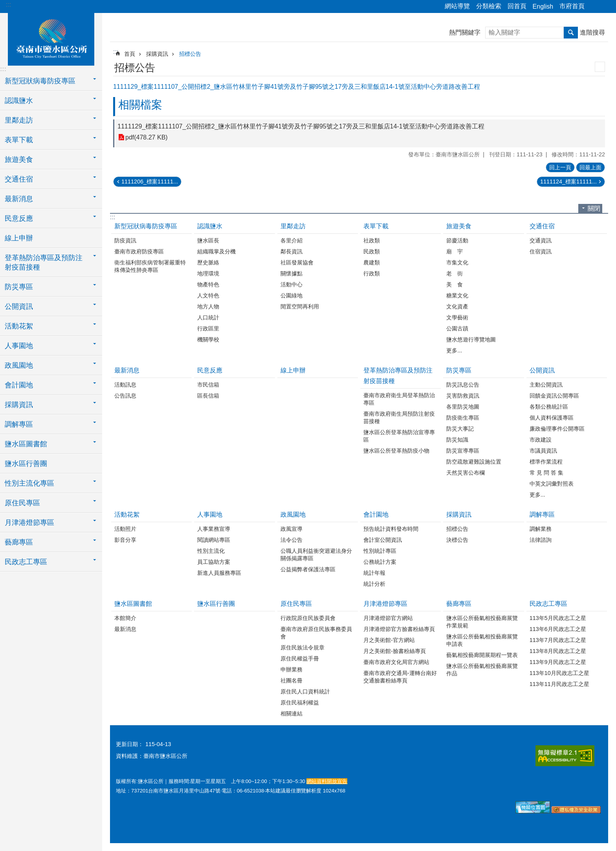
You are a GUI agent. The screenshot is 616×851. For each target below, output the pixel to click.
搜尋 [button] (571, 33)
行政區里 (208, 328)
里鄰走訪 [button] (19, 120)
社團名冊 (291, 680)
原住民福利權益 (300, 702)
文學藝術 (457, 317)
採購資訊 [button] (19, 405)
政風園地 (293, 514)
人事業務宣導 (214, 529)
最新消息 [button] (19, 199)
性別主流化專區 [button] (29, 483)
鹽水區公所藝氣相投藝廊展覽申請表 (482, 640)
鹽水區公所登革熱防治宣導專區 (399, 436)
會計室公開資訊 (383, 540)
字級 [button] (605, 7)
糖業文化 (457, 295)
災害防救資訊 (463, 396)
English (543, 6)
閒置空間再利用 (300, 306)
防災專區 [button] (19, 287)
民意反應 (210, 370)
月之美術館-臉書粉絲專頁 (395, 651)
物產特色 (208, 284)
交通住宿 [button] (19, 179)
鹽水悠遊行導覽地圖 (471, 339)
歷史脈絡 (208, 262)
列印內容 (600, 67)
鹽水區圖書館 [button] (26, 444)
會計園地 (376, 514)
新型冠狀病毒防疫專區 (146, 226)
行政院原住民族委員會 (308, 618)
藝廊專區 (459, 604)
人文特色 (208, 295)
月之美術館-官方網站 (389, 640)
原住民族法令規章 (302, 647)
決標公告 (457, 540)
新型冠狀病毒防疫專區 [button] (40, 81)
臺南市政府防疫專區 (139, 251)
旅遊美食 (459, 226)
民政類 (372, 251)
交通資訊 (541, 240)
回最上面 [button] (590, 167)
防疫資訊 (125, 240)
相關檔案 (140, 105)
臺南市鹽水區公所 (51, 38)
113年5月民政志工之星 (558, 618)
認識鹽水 (210, 226)
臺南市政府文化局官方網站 (396, 662)
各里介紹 (291, 240)
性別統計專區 (380, 551)
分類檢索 (489, 6)
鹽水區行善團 (26, 464)
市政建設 (541, 440)
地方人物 (208, 306)
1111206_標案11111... (150, 182)
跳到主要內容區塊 (4, 4)
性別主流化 (211, 551)
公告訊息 (125, 396)
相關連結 (291, 713)
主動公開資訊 (546, 385)
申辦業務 (291, 669)
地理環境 (208, 273)
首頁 (130, 54)
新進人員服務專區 (219, 573)
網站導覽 (457, 6)
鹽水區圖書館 (133, 604)
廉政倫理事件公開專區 (557, 429)
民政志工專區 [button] (26, 562)
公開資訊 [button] (19, 306)
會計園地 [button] (19, 385)
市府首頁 (572, 6)
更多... (454, 350)
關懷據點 (291, 273)
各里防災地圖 (463, 407)
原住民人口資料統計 (305, 691)
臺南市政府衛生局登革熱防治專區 (399, 399)
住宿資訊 (541, 251)
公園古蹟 (457, 328)
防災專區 (459, 370)
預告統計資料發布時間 (391, 529)
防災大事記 (460, 429)
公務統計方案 (380, 562)
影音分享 (125, 540)
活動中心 (291, 284)
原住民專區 (296, 604)
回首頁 (517, 6)
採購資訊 (157, 54)
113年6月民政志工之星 (558, 629)
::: (8, 5)
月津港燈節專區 (385, 604)
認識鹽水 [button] (19, 101)
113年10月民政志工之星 (559, 673)
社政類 (372, 240)
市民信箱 (208, 385)
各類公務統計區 (549, 407)
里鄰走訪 (293, 226)
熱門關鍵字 (465, 32)
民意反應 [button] (19, 218)
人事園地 (210, 514)
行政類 (372, 273)
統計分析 (374, 584)
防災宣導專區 (463, 451)
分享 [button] (594, 7)
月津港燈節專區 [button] (29, 523)
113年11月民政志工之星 (559, 684)
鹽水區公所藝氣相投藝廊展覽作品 (482, 670)
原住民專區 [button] (22, 503)
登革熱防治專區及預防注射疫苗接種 (398, 376)
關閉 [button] (594, 208)
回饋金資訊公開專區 (554, 396)
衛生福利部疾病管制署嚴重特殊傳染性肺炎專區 (150, 266)
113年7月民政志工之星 (558, 640)
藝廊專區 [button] (19, 542)
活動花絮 (127, 514)
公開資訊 (542, 370)
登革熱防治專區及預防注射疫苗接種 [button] (44, 262)
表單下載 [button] (19, 140)
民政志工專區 (548, 604)
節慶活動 (457, 240)
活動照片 (125, 529)
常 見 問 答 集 (546, 473)
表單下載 (376, 226)
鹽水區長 (208, 240)
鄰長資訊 (291, 251)
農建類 (372, 262)
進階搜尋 (592, 32)
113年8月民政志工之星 (558, 651)
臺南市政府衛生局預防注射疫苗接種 (399, 417)
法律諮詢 (541, 540)
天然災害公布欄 (466, 473)
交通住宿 (542, 226)
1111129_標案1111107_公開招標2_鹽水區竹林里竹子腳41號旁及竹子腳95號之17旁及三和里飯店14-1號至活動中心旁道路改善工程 (301, 126)
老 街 (455, 273)
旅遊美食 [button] (19, 160)
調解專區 (542, 514)
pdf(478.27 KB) (147, 137)
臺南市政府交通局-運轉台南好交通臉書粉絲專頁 (400, 677)
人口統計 (208, 317)
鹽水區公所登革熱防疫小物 (396, 451)
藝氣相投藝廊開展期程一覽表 (482, 655)
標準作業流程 (546, 462)
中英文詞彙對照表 (552, 484)
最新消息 (127, 370)
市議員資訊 (543, 451)
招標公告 (190, 54)
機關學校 (208, 339)
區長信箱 (208, 396)
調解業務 (541, 529)
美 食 (455, 284)
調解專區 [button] (19, 424)
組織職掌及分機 (216, 251)
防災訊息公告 (463, 385)
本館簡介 (125, 618)
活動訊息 (125, 385)
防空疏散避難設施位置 (474, 462)
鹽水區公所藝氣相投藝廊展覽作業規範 (482, 622)
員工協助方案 (214, 562)
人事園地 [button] (19, 346)
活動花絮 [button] (19, 326)
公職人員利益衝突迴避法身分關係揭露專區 (316, 555)
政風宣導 (291, 529)
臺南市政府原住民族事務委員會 (316, 633)
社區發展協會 (297, 262)
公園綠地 (291, 295)
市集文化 (457, 262)
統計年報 (374, 573)
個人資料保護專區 (552, 418)
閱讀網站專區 (214, 540)
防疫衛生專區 (463, 418)
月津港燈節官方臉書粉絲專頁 (399, 629)
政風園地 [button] (19, 365)
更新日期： (130, 744)
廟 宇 (455, 251)
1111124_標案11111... (568, 182)
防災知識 (457, 440)
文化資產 (457, 306)
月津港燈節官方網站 (388, 618)
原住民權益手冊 (300, 658)
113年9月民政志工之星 (558, 662)
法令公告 (291, 540)
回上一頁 (560, 167)
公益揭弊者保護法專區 (308, 569)
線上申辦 (19, 238)
